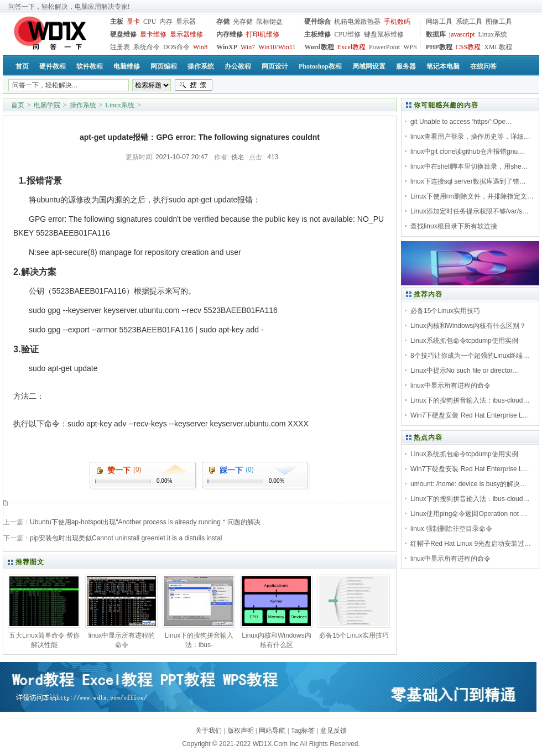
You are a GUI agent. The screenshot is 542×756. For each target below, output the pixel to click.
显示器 (186, 22)
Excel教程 (351, 47)
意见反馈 (333, 731)
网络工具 (439, 22)
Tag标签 (303, 731)
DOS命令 (176, 47)
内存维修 (230, 34)
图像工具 (499, 22)
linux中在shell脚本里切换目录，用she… (469, 166)
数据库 (436, 34)
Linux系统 (493, 34)
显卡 (133, 22)
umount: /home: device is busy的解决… (468, 484)
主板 (117, 22)
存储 (223, 22)
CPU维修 (347, 34)
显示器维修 (186, 34)
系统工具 (469, 22)
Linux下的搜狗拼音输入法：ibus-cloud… (470, 400)
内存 (166, 22)
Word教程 (319, 47)
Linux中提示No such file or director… (465, 371)
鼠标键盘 (269, 22)
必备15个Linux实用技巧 (445, 311)
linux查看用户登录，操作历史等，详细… (470, 137)
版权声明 (241, 731)
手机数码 (397, 22)
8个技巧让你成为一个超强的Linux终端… (470, 356)
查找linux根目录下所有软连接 (454, 226)
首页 (18, 105)
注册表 (120, 47)
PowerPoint (384, 47)
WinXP (227, 47)
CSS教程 (468, 47)
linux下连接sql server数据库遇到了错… (468, 181)
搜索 (194, 85)
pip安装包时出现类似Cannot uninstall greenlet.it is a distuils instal (126, 538)
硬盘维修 (123, 34)
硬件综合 (317, 22)
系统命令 (147, 47)
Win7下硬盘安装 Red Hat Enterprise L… (470, 415)
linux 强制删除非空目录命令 (451, 529)
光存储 (243, 22)
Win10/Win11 (277, 47)
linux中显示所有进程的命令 (450, 385)
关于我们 (209, 731)
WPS (410, 47)
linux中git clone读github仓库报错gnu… (467, 152)
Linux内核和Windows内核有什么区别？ (468, 326)
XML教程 (498, 47)
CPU (150, 22)
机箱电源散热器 (357, 22)
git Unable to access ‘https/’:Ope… (461, 122)
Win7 (248, 47)
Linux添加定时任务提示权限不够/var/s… (470, 211)
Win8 (200, 47)
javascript (462, 34)
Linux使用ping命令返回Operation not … (469, 514)
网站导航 (272, 731)
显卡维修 (153, 34)
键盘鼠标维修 (384, 34)
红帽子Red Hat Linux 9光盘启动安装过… (471, 544)
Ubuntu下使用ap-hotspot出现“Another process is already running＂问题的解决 (145, 522)
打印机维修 (263, 34)
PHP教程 (439, 47)
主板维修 (317, 34)
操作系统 (83, 105)
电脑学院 (47, 105)
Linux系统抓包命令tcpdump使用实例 (464, 341)
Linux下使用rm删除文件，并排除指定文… (472, 196)
